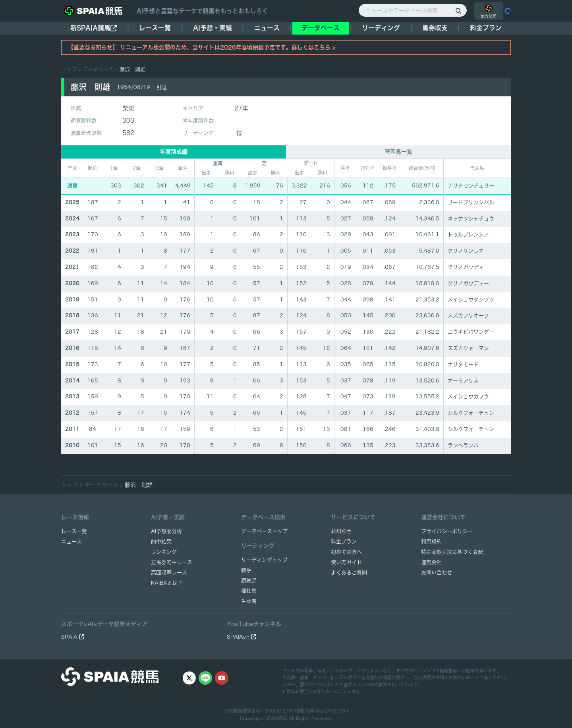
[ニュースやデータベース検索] (413, 10)
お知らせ (341, 531)
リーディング (381, 28)
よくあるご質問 (349, 573)
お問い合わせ (437, 573)
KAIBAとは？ (167, 583)
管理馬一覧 (398, 152)
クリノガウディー (468, 267)
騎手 (246, 570)
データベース (321, 28)
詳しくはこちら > (314, 47)
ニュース (267, 28)
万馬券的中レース (172, 562)
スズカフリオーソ (468, 316)
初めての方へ (346, 552)
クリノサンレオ (466, 251)
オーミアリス (463, 381)
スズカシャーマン (468, 348)
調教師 (249, 580)
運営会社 (431, 562)
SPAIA (73, 637)
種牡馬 (249, 591)
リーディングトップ (264, 560)
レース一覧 (155, 28)
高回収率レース (169, 573)
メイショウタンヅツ (471, 300)
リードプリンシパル (471, 202)
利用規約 (431, 542)
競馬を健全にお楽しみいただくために (322, 691)
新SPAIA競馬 (94, 28)
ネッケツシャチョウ (471, 219)
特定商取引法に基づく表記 (452, 552)
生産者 (249, 601)
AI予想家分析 (166, 531)
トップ (69, 69)
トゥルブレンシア (468, 235)
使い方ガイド (346, 562)
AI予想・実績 (213, 28)
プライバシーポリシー (447, 531)
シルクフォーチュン (471, 413)
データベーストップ (264, 531)
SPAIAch (242, 637)
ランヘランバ (463, 445)
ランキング (164, 552)
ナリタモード (463, 364)
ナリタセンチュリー (471, 186)
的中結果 (161, 542)
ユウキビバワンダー (471, 332)
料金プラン (344, 542)
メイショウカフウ (468, 397)
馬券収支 (435, 28)
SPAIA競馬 (276, 718)
